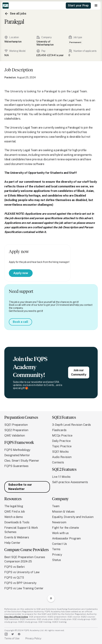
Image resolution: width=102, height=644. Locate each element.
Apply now (21, 273)
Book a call (20, 322)
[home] (6, 6)
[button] (96, 6)
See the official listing (16, 617)
